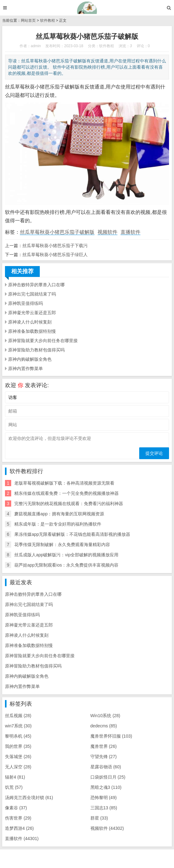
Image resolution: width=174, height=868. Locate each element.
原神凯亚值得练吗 (25, 303)
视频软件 (108, 232)
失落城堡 (18, 757)
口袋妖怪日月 (108, 777)
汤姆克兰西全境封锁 (29, 798)
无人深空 (18, 767)
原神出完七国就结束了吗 (32, 294)
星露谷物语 (106, 767)
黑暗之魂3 (106, 787)
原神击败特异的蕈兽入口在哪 (36, 285)
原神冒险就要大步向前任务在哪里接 (43, 341)
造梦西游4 (19, 828)
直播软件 (130, 232)
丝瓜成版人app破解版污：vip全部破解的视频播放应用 (66, 555)
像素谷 (16, 808)
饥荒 (14, 787)
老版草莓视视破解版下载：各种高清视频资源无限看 (64, 483)
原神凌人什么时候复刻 (30, 322)
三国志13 (104, 808)
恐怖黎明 (104, 798)
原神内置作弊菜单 (25, 368)
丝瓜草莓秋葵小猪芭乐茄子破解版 (57, 232)
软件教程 (48, 20)
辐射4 (15, 777)
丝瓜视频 (18, 716)
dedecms (104, 726)
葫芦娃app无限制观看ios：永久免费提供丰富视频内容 (66, 565)
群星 (99, 818)
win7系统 (18, 726)
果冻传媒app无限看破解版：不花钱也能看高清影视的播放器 (72, 534)
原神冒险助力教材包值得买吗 (36, 350)
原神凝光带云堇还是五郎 (32, 313)
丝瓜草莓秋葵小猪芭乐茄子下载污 (55, 246)
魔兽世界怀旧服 (111, 736)
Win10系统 (105, 716)
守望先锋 (104, 757)
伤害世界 (18, 818)
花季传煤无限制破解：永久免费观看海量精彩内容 (62, 545)
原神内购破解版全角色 (30, 359)
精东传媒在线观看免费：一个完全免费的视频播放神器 (66, 493)
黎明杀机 (18, 736)
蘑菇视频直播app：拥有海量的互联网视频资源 (59, 514)
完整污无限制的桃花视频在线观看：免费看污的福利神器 (69, 504)
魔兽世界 (104, 746)
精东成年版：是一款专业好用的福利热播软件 (58, 524)
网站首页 (28, 20)
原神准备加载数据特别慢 (32, 331)
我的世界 (18, 746)
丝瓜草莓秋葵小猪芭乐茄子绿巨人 (55, 255)
